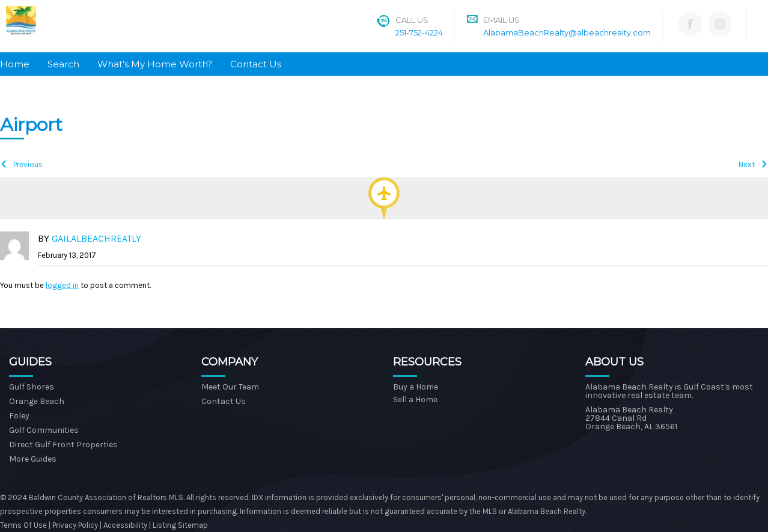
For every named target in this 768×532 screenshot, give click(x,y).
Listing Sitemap (180, 525)
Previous (28, 164)
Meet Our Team (230, 387)
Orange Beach (37, 401)
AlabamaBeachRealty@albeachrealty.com (567, 32)
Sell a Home (415, 399)
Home (15, 64)
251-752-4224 (419, 32)
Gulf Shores (32, 387)
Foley (19, 416)
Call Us (412, 20)
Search (63, 64)
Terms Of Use (23, 525)
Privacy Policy (76, 525)
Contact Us (256, 64)
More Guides (33, 459)
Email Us (501, 20)
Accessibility (125, 525)
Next (747, 164)
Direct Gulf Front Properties (63, 445)
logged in (62, 285)
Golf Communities (44, 430)
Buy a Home (416, 387)
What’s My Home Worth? (155, 64)
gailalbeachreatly (96, 238)
